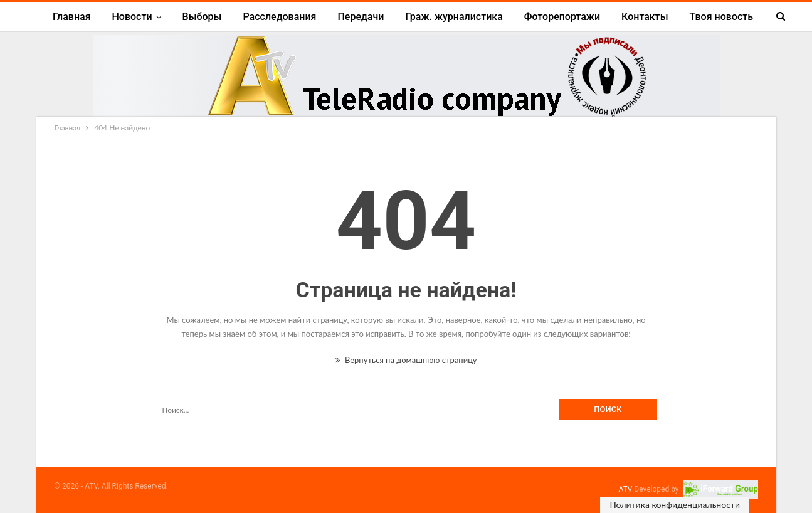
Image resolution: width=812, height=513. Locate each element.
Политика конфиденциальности (675, 505)
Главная (72, 17)
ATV (625, 489)
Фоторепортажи (562, 17)
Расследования (279, 17)
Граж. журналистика (454, 17)
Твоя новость (722, 17)
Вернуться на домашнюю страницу (406, 360)
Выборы (202, 17)
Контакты (645, 17)
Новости (132, 17)
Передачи (361, 17)
